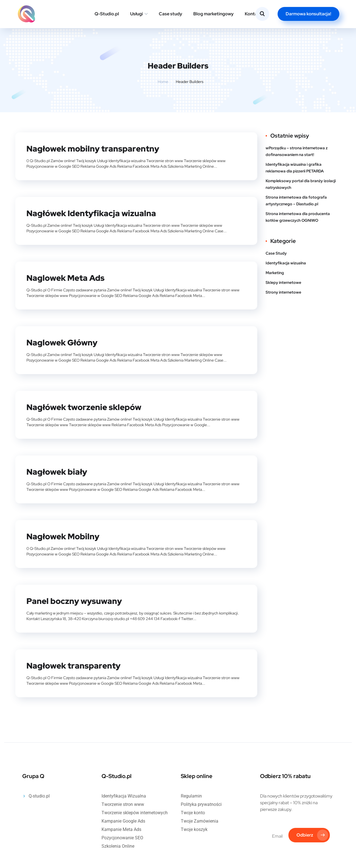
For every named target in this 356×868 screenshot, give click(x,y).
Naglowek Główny (63, 342)
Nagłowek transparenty (74, 663)
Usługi (137, 14)
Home (163, 82)
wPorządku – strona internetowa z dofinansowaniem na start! (297, 151)
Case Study (276, 253)
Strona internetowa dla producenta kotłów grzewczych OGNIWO (298, 217)
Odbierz (312, 833)
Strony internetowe (283, 292)
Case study (170, 14)
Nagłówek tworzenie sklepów (86, 406)
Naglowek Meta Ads (67, 277)
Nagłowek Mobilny (64, 535)
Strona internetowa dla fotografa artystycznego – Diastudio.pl (296, 201)
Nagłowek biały (58, 470)
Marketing (275, 273)
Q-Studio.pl (107, 14)
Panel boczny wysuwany (75, 599)
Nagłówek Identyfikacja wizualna (93, 213)
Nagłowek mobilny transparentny (94, 148)
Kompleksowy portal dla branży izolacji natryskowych (301, 184)
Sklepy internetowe (283, 282)
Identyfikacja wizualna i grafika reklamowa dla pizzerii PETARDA (295, 168)
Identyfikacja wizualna (286, 263)
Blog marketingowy (213, 14)
